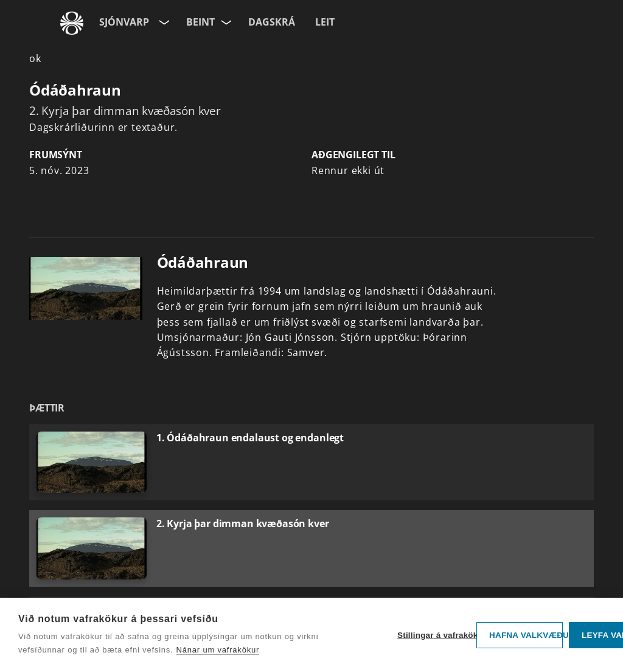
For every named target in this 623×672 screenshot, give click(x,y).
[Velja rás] (227, 20)
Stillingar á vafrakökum (434, 635)
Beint (200, 22)
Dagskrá (272, 22)
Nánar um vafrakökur (218, 650)
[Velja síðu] (163, 20)
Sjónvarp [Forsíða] (124, 22)
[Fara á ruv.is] (72, 23)
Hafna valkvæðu (526, 635)
